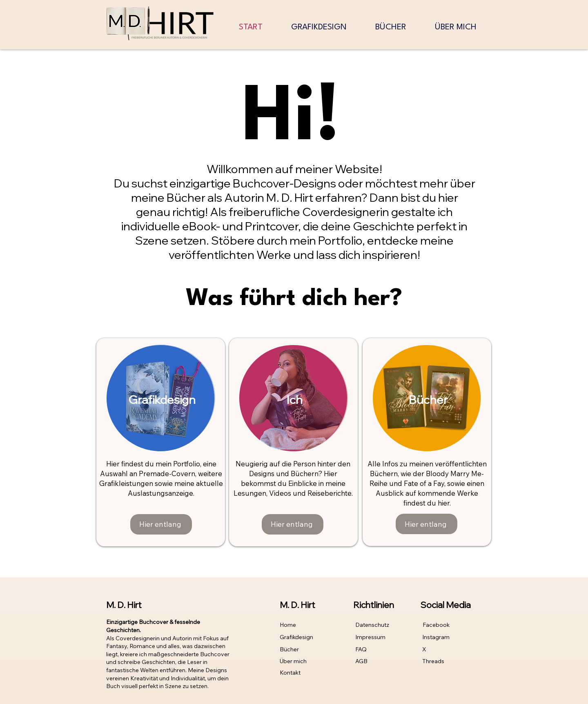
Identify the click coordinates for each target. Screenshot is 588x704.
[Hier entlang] (161, 524)
